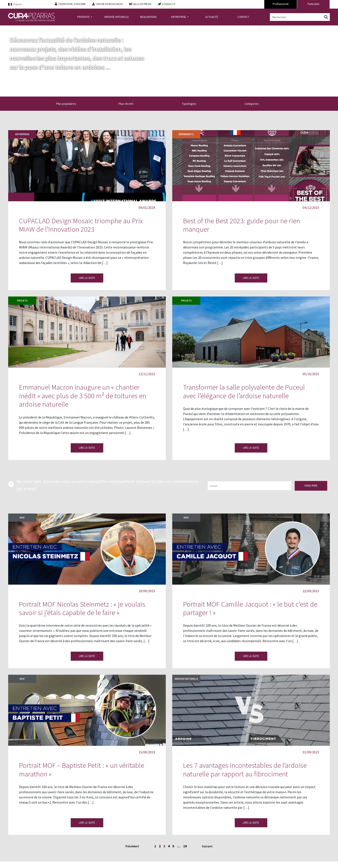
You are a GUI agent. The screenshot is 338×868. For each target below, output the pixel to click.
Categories (254, 104)
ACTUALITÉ (212, 17)
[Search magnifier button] (326, 17)
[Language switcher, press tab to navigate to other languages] (28, 4)
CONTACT (243, 17)
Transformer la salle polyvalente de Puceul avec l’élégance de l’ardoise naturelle (244, 391)
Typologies (192, 104)
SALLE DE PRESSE (142, 4)
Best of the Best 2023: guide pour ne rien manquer (242, 225)
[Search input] (296, 17)
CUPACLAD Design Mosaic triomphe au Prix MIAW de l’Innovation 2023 (81, 225)
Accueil (13, 29)
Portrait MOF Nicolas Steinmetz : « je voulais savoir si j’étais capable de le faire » (82, 608)
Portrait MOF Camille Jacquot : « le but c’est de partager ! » (250, 608)
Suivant (207, 846)
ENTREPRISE (179, 17)
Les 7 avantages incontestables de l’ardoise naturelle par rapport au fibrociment (245, 770)
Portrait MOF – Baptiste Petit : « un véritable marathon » (82, 770)
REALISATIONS (148, 17)
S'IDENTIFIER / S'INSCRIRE (72, 4)
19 (185, 846)
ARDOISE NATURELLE (117, 17)
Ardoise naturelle (186, 679)
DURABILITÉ (169, 4)
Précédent (132, 846)
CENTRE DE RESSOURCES (109, 4)
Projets (22, 301)
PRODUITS (84, 17)
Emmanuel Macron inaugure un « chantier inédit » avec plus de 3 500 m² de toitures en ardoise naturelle (83, 396)
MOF (22, 518)
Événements (186, 134)
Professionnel (281, 4)
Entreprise (22, 134)
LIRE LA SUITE (87, 278)
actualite (28, 29)
